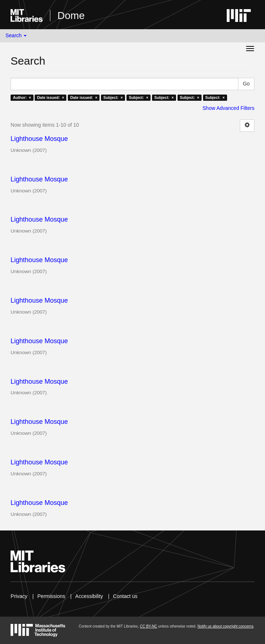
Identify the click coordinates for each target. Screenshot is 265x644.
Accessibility (89, 596)
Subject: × (113, 97)
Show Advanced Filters (229, 108)
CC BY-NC (149, 626)
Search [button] (16, 35)
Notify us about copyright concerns (225, 626)
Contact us (125, 596)
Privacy (19, 596)
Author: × (22, 97)
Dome (71, 16)
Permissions (51, 596)
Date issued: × (51, 97)
